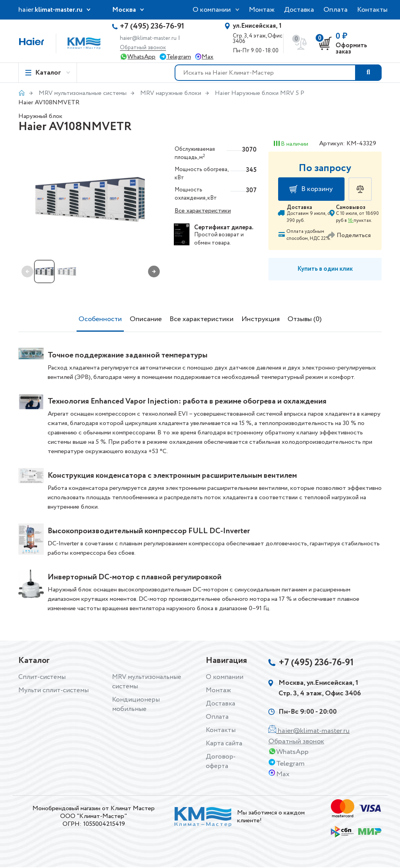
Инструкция (261, 319)
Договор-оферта (220, 761)
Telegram (179, 57)
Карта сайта (225, 743)
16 (351, 221)
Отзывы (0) (304, 319)
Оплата (336, 10)
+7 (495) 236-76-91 (152, 27)
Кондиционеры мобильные (136, 704)
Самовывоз (351, 207)
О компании (212, 10)
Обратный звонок (143, 48)
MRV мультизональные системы (83, 93)
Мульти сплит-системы (55, 690)
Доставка (299, 10)
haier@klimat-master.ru (148, 38)
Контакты (372, 10)
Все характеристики (203, 211)
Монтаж (262, 10)
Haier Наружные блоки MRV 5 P (260, 93)
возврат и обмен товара (219, 239)
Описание (146, 319)
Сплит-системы (43, 677)
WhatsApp (141, 57)
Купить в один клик (325, 269)
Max (207, 57)
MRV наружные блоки (171, 93)
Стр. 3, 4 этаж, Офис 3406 (260, 34)
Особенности (100, 319)
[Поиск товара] (368, 73)
